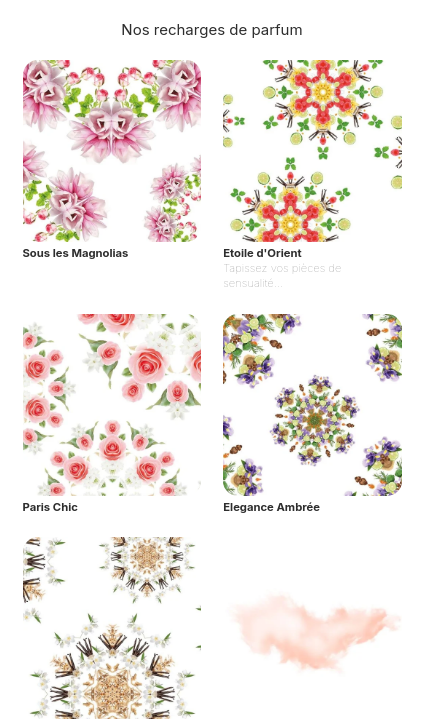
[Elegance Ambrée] (312, 414)
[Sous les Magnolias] (112, 175)
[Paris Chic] (112, 414)
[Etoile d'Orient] (312, 175)
